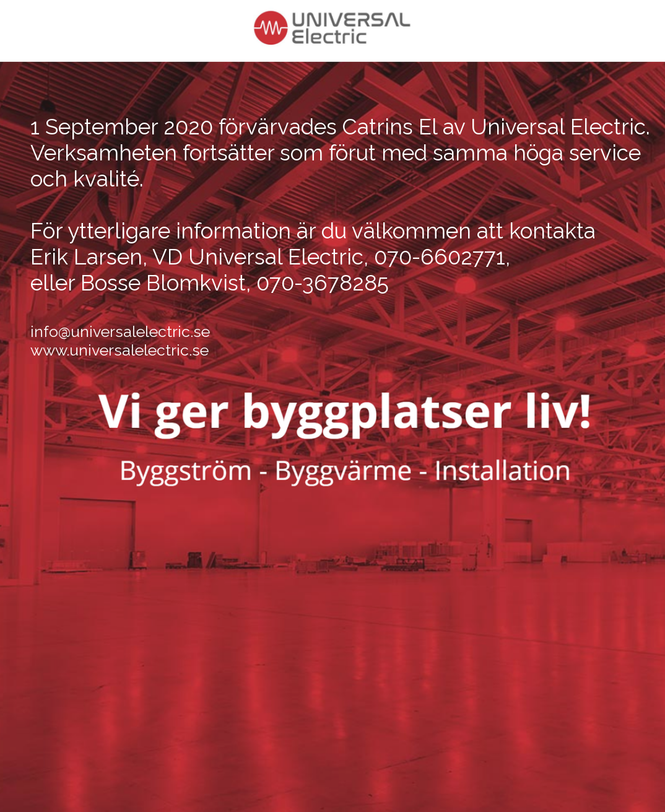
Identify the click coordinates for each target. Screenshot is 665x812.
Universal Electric (558, 127)
